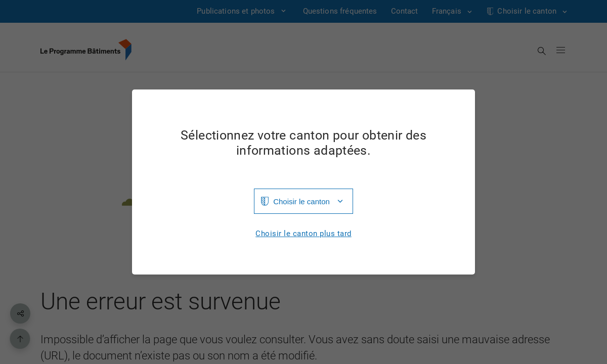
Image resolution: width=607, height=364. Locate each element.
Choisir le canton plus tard (303, 234)
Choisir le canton (301, 201)
